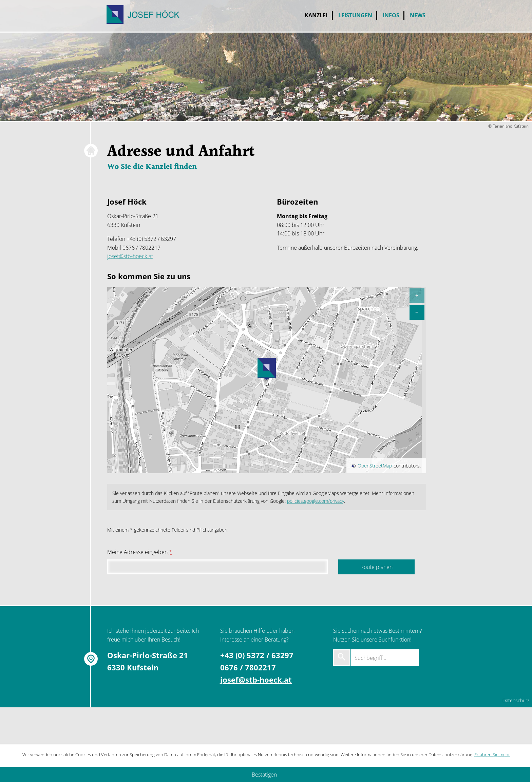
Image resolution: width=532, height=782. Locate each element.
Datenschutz (516, 700)
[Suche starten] (342, 658)
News (418, 15)
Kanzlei (316, 15)
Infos (391, 15)
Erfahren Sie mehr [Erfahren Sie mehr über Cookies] (492, 755)
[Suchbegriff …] (385, 658)
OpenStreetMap (375, 466)
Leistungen (355, 15)
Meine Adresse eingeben (140, 552)
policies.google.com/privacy (316, 501)
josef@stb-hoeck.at (130, 256)
